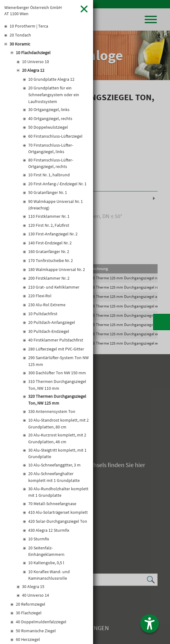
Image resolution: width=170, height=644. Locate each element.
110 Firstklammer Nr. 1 (49, 216)
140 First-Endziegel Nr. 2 (50, 243)
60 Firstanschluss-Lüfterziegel (55, 136)
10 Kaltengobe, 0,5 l (46, 563)
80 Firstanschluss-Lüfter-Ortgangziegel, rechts (51, 163)
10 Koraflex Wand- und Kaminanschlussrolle (49, 575)
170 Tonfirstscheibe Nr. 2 (51, 260)
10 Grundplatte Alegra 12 (51, 79)
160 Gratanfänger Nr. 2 (49, 251)
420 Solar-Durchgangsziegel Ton (58, 521)
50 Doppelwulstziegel (48, 127)
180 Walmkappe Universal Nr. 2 (57, 269)
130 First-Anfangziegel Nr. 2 (53, 234)
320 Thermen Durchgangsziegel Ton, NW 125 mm (57, 400)
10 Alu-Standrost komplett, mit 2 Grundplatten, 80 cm (58, 423)
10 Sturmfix (39, 539)
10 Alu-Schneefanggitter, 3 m (54, 465)
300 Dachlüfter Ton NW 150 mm (57, 373)
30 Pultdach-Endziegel (49, 331)
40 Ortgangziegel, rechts (50, 118)
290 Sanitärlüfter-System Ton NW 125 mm (58, 361)
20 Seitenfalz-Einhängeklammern (46, 551)
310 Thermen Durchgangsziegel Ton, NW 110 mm (57, 385)
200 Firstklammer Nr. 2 (49, 278)
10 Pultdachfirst (43, 314)
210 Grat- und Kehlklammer (54, 287)
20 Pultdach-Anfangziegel (52, 322)
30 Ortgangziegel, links (49, 109)
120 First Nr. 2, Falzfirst (49, 225)
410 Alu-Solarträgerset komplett (58, 512)
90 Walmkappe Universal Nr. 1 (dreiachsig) (56, 205)
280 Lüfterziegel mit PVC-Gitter (56, 349)
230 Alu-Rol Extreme (47, 305)
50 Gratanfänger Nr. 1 (48, 192)
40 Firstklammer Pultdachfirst (56, 340)
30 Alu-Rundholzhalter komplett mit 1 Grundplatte (58, 492)
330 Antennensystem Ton (52, 411)
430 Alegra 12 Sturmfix (49, 530)
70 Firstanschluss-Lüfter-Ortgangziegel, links (51, 148)
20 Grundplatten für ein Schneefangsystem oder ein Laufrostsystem (54, 94)
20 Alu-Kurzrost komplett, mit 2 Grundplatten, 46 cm (57, 438)
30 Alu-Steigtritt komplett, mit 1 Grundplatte (57, 453)
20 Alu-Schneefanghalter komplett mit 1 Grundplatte (54, 477)
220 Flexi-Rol (40, 296)
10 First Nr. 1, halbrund (49, 175)
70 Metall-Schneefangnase (52, 504)
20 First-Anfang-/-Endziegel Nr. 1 (57, 184)
